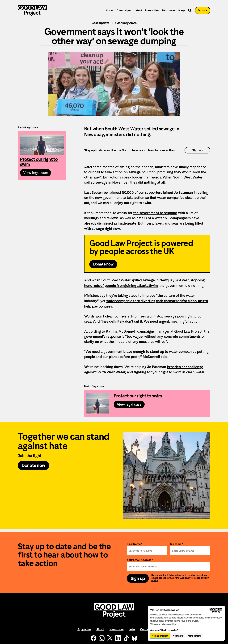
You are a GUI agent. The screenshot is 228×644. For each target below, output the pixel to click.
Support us (84, 629)
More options (195, 636)
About (110, 10)
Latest (138, 10)
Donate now (103, 264)
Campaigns (124, 10)
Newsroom (117, 629)
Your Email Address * (140, 560)
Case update (101, 23)
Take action (152, 10)
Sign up (197, 150)
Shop (181, 10)
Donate (203, 10)
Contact (145, 629)
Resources (169, 10)
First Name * (135, 544)
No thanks (178, 636)
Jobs (132, 629)
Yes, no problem (160, 636)
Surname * (177, 544)
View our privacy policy (163, 624)
